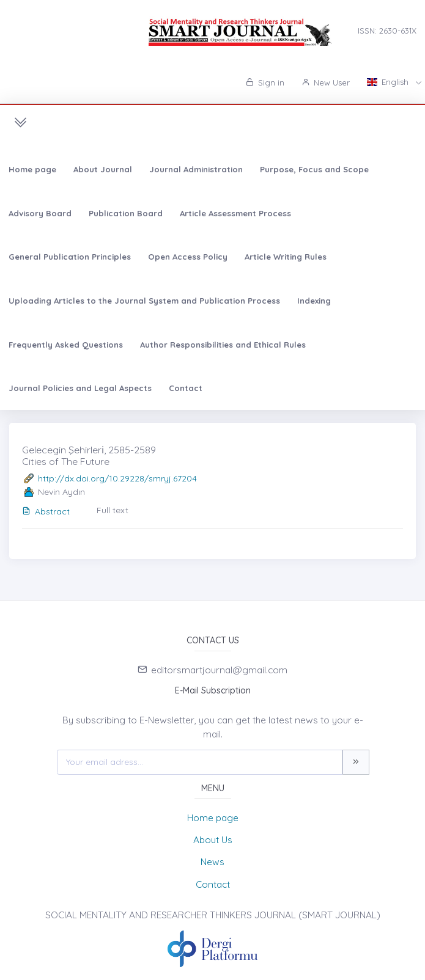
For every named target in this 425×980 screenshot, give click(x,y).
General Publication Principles (70, 257)
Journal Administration (196, 169)
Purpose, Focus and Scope (314, 169)
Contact (186, 388)
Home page (32, 169)
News (212, 862)
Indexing (314, 301)
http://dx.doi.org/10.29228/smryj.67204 (117, 478)
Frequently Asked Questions (66, 345)
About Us (213, 840)
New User (326, 82)
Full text (113, 510)
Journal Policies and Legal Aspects (80, 388)
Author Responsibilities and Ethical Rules (223, 345)
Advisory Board (40, 213)
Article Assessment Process (235, 213)
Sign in (265, 82)
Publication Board (126, 213)
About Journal (103, 169)
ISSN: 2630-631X (387, 31)
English (389, 82)
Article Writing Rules (286, 257)
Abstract (46, 511)
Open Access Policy (188, 257)
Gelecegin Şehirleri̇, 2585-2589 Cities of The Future (89, 455)
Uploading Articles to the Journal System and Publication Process (144, 301)
